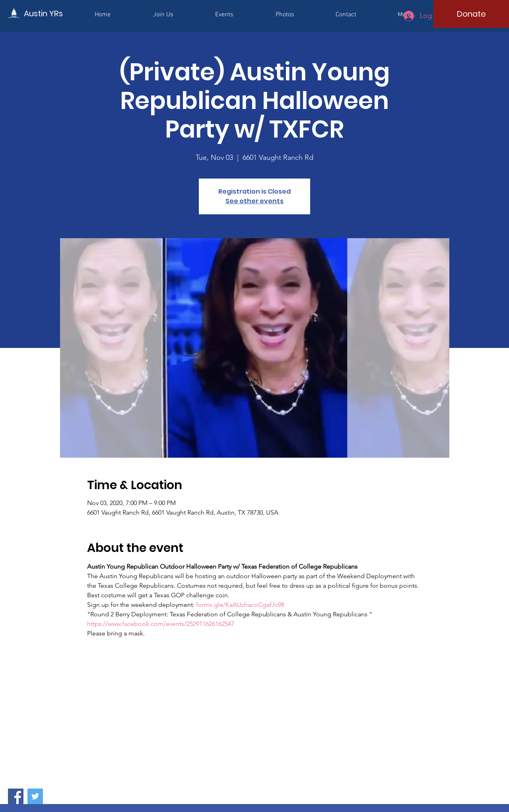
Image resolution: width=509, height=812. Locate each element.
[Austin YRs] (60, 13)
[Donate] (471, 14)
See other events (254, 201)
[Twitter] (35, 796)
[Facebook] (16, 796)
